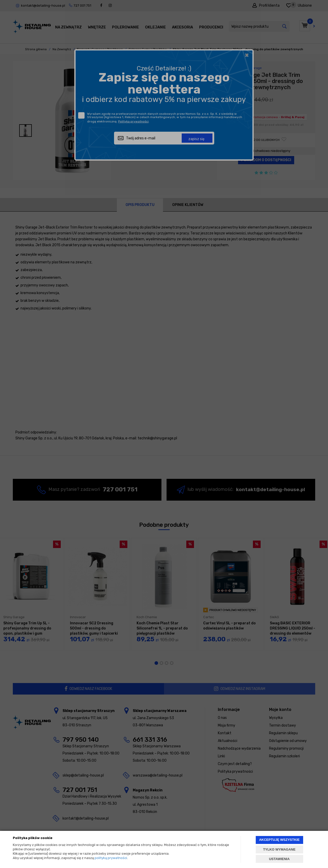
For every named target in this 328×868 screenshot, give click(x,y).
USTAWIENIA (279, 859)
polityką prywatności (111, 858)
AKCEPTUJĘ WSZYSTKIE (279, 840)
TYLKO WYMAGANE (279, 849)
